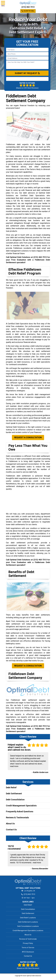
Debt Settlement (14, 794)
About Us (10, 824)
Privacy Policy (28, 943)
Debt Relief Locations (28, 918)
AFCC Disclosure (28, 952)
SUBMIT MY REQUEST (27, 73)
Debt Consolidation (15, 800)
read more (14, 766)
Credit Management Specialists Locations (28, 931)
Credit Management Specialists (21, 806)
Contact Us (11, 830)
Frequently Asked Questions (20, 811)
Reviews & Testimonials (17, 817)
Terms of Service (28, 948)
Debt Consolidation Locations (28, 926)
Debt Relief (11, 787)
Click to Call (28, 11)
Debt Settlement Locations (28, 922)
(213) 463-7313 (28, 7)
